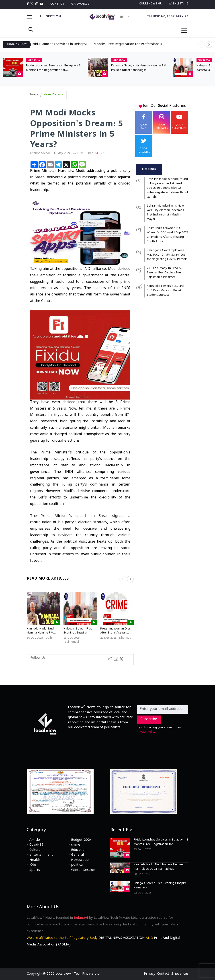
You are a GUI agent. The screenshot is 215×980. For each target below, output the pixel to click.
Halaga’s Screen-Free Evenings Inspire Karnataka (78, 633)
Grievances (80, 4)
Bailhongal (72, 642)
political (77, 865)
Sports (35, 870)
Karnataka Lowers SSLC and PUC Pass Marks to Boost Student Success (166, 291)
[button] (209, 45)
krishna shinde (40, 154)
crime (76, 845)
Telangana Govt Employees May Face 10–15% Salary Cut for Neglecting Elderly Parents (167, 255)
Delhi (49, 638)
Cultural (35, 850)
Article (35, 840)
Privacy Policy (146, 732)
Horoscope (80, 860)
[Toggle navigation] (184, 31)
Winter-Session (83, 870)
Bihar (89, 154)
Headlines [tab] (149, 169)
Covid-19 (36, 845)
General (77, 855)
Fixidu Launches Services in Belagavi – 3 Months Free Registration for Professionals (96, 45)
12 (187, 4)
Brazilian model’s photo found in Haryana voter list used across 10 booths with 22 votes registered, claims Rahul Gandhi (167, 188)
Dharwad (125, 638)
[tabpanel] (162, 237)
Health (35, 860)
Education (79, 850)
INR (159, 4)
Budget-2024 (81, 840)
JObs (33, 865)
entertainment (41, 855)
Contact (57, 4)
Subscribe (149, 720)
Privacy (150, 974)
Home (34, 95)
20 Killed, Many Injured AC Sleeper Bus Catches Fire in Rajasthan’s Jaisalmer (166, 273)
